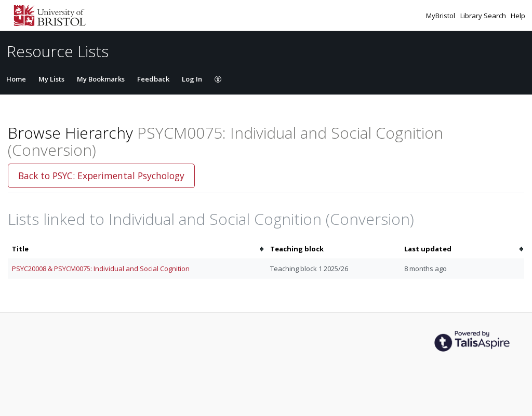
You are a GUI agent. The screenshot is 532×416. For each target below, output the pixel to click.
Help (518, 16)
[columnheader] (137, 249)
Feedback (153, 79)
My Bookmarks (101, 79)
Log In (192, 79)
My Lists (51, 79)
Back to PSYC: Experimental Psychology (101, 176)
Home (16, 79)
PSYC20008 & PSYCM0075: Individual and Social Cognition (101, 269)
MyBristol (441, 16)
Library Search (484, 16)
